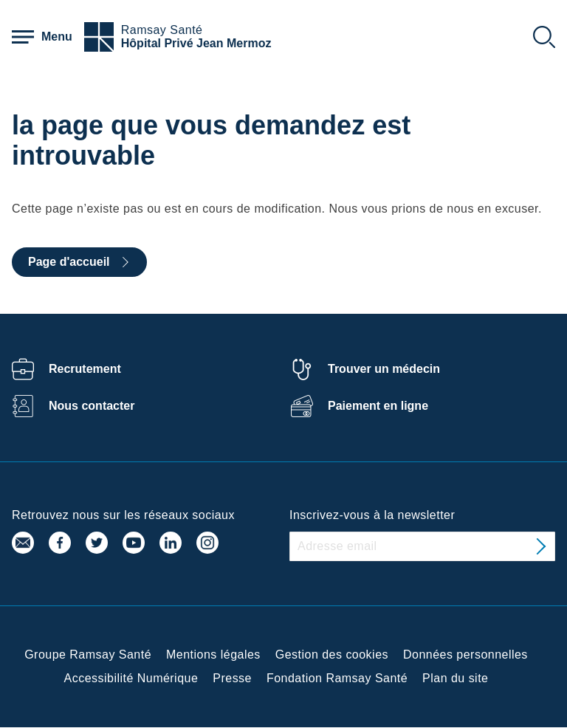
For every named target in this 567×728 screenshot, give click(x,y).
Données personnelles (465, 655)
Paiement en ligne (378, 406)
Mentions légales (213, 655)
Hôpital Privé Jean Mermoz (196, 43)
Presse (232, 678)
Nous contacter (92, 406)
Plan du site (455, 678)
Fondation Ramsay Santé (337, 678)
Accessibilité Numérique (131, 678)
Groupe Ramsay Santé (88, 655)
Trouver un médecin (384, 369)
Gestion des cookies (332, 655)
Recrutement (85, 369)
